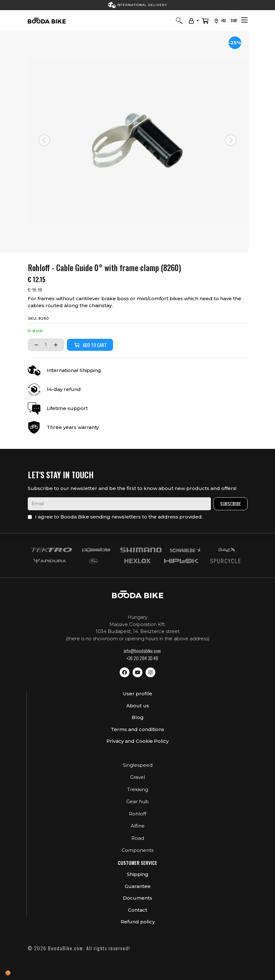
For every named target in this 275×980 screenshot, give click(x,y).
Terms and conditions (137, 729)
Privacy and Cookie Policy (137, 741)
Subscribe (230, 504)
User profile (137, 694)
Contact (137, 910)
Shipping (138, 874)
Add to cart (90, 345)
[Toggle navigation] (244, 20)
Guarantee (138, 886)
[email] (119, 504)
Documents (137, 898)
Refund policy (138, 922)
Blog (138, 717)
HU (220, 21)
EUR (234, 20)
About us (138, 706)
